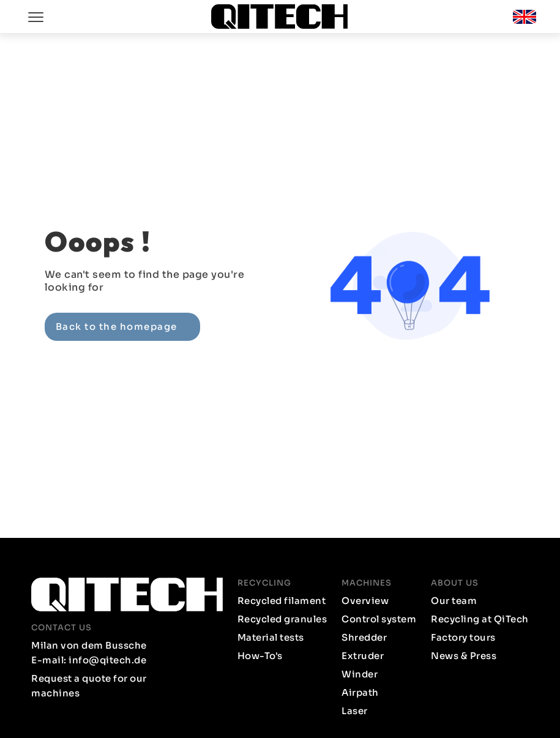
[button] (525, 17)
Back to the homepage (117, 326)
